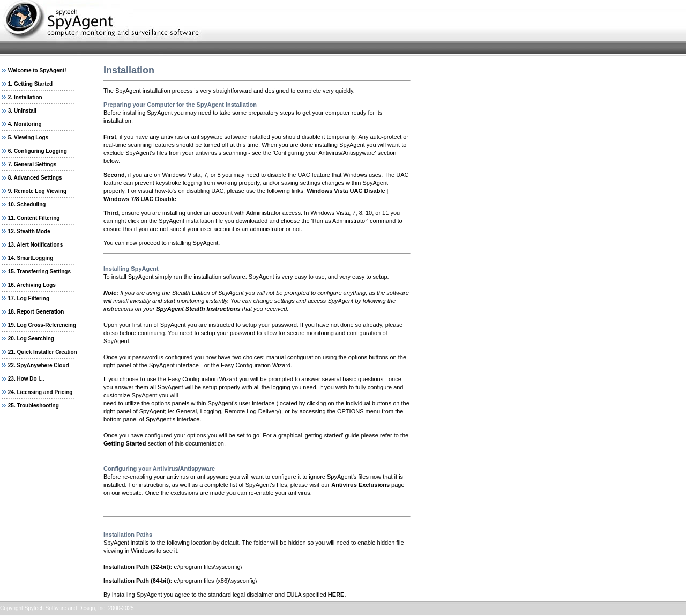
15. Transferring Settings (39, 272)
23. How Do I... (26, 379)
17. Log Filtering (29, 298)
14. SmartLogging (31, 258)
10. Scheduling (27, 205)
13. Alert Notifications (35, 245)
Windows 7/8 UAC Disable (140, 199)
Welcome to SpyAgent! (37, 70)
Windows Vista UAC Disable (346, 191)
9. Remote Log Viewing (37, 191)
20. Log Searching (31, 339)
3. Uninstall (22, 111)
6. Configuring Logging (38, 151)
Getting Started (125, 443)
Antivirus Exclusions (360, 485)
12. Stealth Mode (29, 231)
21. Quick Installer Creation (43, 352)
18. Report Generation (36, 312)
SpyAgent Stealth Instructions (198, 309)
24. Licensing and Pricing (40, 392)
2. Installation (25, 97)
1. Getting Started (30, 84)
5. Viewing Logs (28, 138)
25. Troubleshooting (33, 406)
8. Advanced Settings (35, 178)
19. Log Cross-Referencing (42, 325)
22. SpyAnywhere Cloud (39, 365)
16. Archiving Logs (32, 285)
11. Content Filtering (34, 218)
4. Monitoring (25, 124)
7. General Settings (32, 164)
